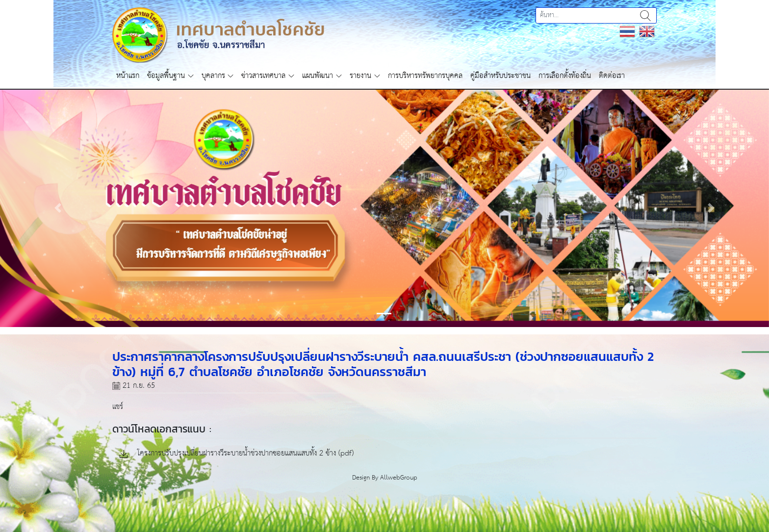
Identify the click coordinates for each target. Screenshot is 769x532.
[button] (58, 208)
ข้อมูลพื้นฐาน (166, 76)
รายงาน (360, 76)
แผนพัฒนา (318, 76)
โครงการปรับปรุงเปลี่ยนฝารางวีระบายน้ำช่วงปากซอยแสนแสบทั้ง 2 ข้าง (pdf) (237, 454)
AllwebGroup (399, 478)
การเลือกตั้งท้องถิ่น (565, 76)
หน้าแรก (128, 76)
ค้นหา (645, 15)
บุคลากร (213, 76)
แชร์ (118, 407)
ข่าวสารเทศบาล (263, 76)
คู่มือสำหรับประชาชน (500, 76)
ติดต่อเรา (612, 76)
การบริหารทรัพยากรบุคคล (425, 76)
